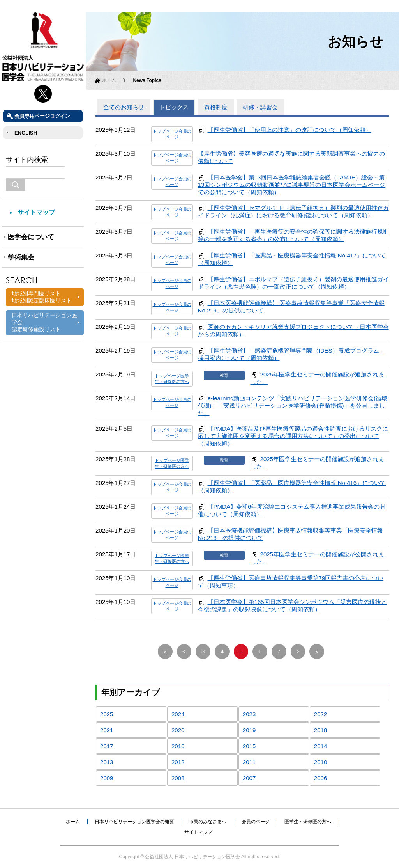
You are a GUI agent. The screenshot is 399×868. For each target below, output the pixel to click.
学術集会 (21, 257)
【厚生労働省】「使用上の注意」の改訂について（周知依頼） (290, 130)
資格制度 (216, 107)
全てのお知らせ (124, 107)
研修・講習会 (260, 107)
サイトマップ (36, 212)
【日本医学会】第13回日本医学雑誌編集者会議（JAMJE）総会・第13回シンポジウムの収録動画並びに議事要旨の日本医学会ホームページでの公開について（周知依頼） (292, 185)
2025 (107, 714)
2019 (249, 730)
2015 (249, 746)
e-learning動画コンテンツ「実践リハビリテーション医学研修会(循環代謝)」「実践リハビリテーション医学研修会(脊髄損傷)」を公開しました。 (293, 406)
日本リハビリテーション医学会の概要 (134, 822)
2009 (107, 778)
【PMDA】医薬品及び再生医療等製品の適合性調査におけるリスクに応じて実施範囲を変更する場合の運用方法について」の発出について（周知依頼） (293, 436)
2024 (178, 714)
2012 (178, 762)
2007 (249, 778)
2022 (320, 714)
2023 (249, 714)
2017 (107, 746)
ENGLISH (26, 133)
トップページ (166, 131)
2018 (320, 730)
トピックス (174, 107)
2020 (178, 730)
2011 (249, 762)
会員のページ (256, 822)
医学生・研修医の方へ (308, 822)
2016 (178, 746)
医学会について (31, 237)
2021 (107, 730)
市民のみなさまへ (208, 822)
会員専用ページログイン (42, 116)
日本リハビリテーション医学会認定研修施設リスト (44, 322)
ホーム (109, 80)
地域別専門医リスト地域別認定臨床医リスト (42, 297)
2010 (320, 762)
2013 (107, 762)
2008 (178, 778)
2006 (320, 778)
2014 (320, 746)
